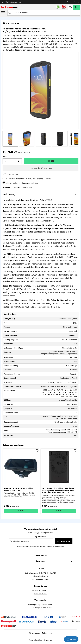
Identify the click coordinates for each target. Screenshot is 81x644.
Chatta (9, 183)
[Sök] (10, 13)
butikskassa (9, 7)
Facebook (47, 633)
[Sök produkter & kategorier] (46, 13)
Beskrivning (9, 194)
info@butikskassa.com (41, 590)
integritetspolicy (58, 547)
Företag (76, 2)
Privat (69, 2)
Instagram (35, 633)
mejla (15, 183)
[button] (3, 13)
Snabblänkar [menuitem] (41, 556)
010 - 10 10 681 (41, 594)
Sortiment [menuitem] (41, 561)
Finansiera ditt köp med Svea (41, 168)
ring (23, 183)
